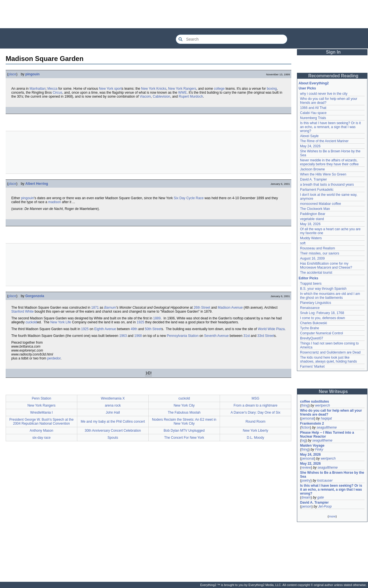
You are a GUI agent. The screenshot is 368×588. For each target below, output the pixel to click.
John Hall (113, 413)
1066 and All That (313, 108)
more (332, 516)
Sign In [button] (333, 52)
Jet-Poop (325, 506)
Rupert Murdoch (191, 96)
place (12, 74)
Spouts (113, 438)
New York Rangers (182, 89)
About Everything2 (314, 83)
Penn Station (42, 398)
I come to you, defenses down (322, 318)
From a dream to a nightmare (255, 405)
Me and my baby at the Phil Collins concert (113, 422)
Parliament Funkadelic (317, 190)
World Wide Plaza (271, 329)
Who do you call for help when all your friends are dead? (331, 413)
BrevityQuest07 (312, 338)
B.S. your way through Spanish (323, 289)
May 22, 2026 (310, 464)
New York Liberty (255, 431)
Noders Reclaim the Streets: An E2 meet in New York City (184, 422)
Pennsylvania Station (183, 336)
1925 (141, 322)
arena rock (113, 405)
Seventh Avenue (216, 336)
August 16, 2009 (312, 258)
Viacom (145, 96)
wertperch (322, 405)
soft (303, 243)
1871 (95, 308)
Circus (58, 93)
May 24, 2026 (310, 146)
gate (320, 497)
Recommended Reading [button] (333, 76)
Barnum (110, 308)
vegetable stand (312, 219)
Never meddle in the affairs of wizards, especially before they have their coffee (329, 162)
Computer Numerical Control (321, 333)
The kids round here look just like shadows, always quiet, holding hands (328, 359)
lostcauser (325, 481)
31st (247, 336)
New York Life (61, 322)
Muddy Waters (311, 238)
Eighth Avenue (105, 329)
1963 (123, 336)
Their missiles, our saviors (320, 253)
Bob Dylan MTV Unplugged (184, 431)
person (306, 506)
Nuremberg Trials (313, 118)
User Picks (307, 88)
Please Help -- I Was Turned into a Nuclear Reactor (328, 435)
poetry (306, 481)
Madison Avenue (230, 308)
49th (134, 329)
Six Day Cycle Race (189, 198)
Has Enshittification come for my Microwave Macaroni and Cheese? (326, 266)
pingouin (33, 74)
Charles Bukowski (313, 323)
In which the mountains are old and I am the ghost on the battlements (330, 296)
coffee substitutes (315, 401)
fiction (306, 427)
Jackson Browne (312, 169)
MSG (255, 398)
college (219, 89)
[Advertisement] (184, 14)
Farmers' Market (312, 367)
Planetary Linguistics (316, 303)
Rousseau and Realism (318, 248)
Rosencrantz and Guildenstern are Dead (330, 352)
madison (55, 202)
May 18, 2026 (310, 224)
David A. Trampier (313, 179)
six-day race (42, 438)
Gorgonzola (35, 296)
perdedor (54, 358)
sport (118, 89)
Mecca (52, 89)
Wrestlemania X (113, 398)
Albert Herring (37, 184)
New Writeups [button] (333, 391)
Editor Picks (308, 278)
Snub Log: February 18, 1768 (322, 313)
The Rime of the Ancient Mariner (324, 141)
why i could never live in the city (324, 94)
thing (305, 405)
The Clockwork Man (315, 209)
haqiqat (326, 418)
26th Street (202, 308)
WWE (183, 93)
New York (106, 89)
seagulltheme (327, 427)
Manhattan (38, 89)
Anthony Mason (41, 431)
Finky (319, 449)
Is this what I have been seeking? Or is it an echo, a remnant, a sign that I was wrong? (331, 127)
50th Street (153, 329)
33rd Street (265, 336)
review (306, 468)
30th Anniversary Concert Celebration (113, 431)
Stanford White (22, 311)
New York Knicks (154, 89)
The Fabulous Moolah (184, 413)
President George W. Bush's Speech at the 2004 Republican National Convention (41, 422)
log (303, 440)
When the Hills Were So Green (323, 174)
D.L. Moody (255, 438)
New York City (184, 405)
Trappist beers (311, 284)
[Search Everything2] (232, 39)
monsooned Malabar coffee (320, 204)
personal (308, 418)
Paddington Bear (313, 214)
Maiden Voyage (312, 446)
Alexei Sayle (309, 136)
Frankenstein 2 (312, 424)
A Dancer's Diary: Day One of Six (255, 413)
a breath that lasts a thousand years (327, 185)
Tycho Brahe (309, 328)
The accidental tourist (316, 273)
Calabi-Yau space (313, 113)
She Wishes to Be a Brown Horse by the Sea (332, 475)
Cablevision (162, 96)
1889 (157, 318)
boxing (272, 89)
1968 (138, 336)
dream (306, 497)
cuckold (31, 322)
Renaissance (310, 308)
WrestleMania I (41, 413)
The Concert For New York (184, 438)
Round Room (256, 422)
